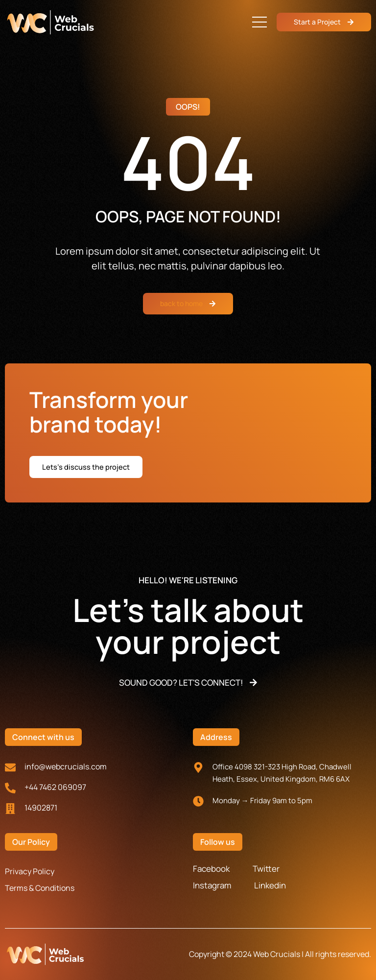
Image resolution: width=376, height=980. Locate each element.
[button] (259, 22)
